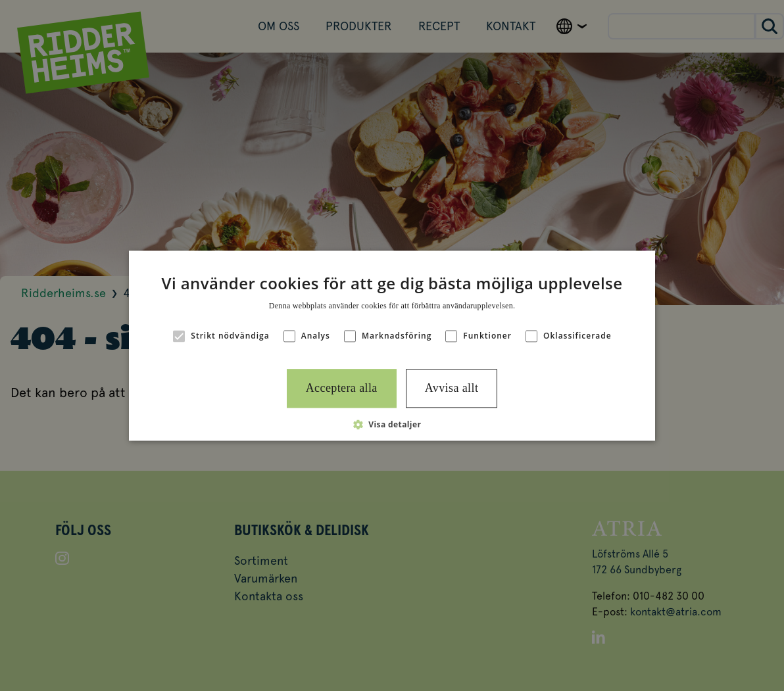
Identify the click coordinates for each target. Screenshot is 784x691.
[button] (392, 424)
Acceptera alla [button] (342, 389)
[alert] (392, 345)
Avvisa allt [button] (452, 389)
